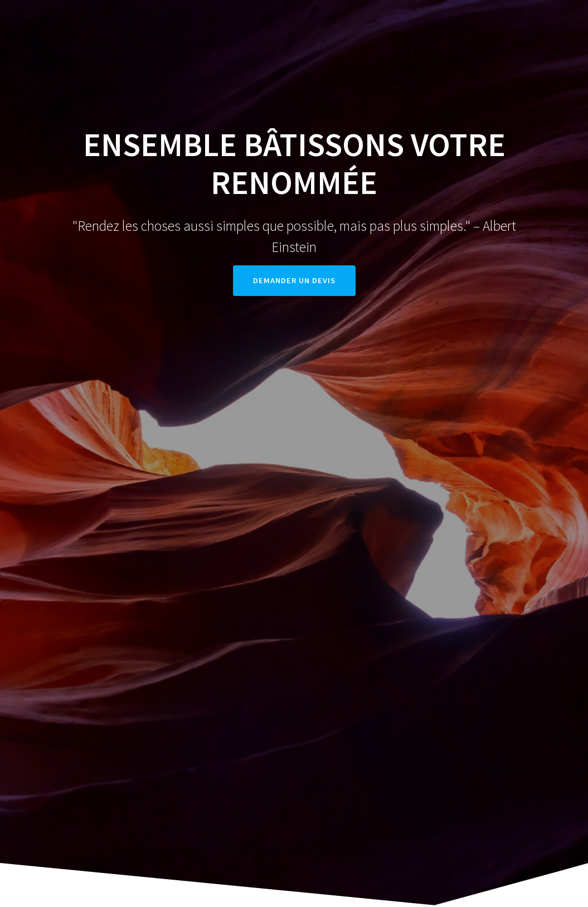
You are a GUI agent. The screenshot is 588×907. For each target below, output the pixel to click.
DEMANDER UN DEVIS (294, 280)
